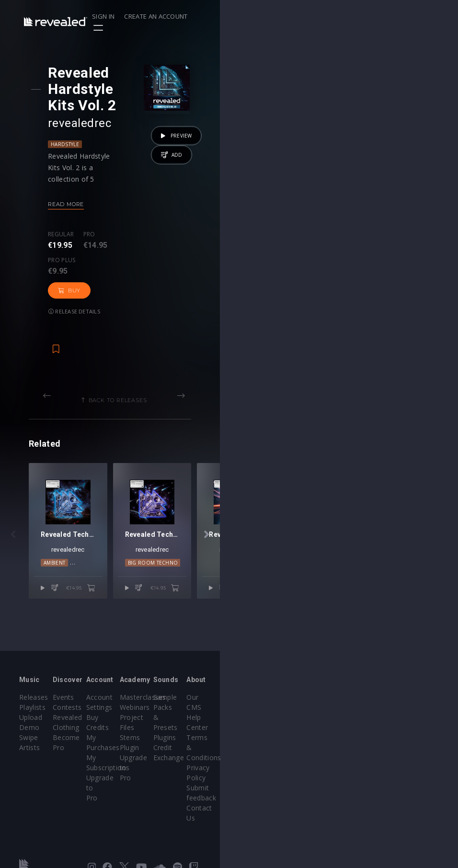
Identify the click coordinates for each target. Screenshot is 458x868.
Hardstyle (81, 128)
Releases (34, 717)
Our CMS (399, 717)
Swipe (29, 747)
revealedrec (95, 107)
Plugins (323, 737)
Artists (29, 758)
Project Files (259, 737)
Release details (90, 248)
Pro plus (147, 218)
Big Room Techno (303, 619)
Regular (77, 218)
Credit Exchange (338, 747)
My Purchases (188, 747)
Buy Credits (184, 737)
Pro (105, 218)
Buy (191, 227)
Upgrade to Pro (190, 778)
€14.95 (200, 644)
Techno (142, 619)
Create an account (386, 16)
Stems (249, 747)
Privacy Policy (407, 758)
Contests (107, 727)
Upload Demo (42, 737)
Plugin (248, 758)
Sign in (333, 16)
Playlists (32, 727)
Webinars (254, 727)
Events (103, 717)
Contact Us (403, 788)
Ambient (113, 619)
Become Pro (113, 758)
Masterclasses (262, 717)
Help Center (404, 727)
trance (374, 619)
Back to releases (232, 337)
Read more (82, 188)
